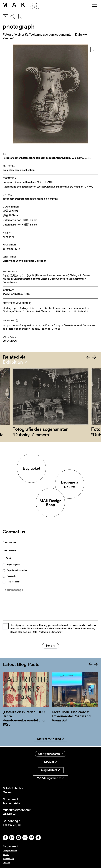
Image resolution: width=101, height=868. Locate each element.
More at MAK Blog (51, 740)
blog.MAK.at (51, 770)
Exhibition (13, 362)
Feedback (11, 576)
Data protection (10, 850)
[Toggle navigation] (95, 5)
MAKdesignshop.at (50, 778)
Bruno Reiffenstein (25, 182)
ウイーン (42, 182)
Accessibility (8, 858)
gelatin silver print (47, 199)
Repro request (13, 565)
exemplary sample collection (19, 170)
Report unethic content (17, 570)
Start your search (51, 754)
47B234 (16, 294)
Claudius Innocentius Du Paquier (64, 187)
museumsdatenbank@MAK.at (17, 812)
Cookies (6, 863)
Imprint (6, 854)
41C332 (26, 294)
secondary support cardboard (19, 199)
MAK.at (51, 762)
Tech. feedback (13, 582)
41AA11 (7, 294)
